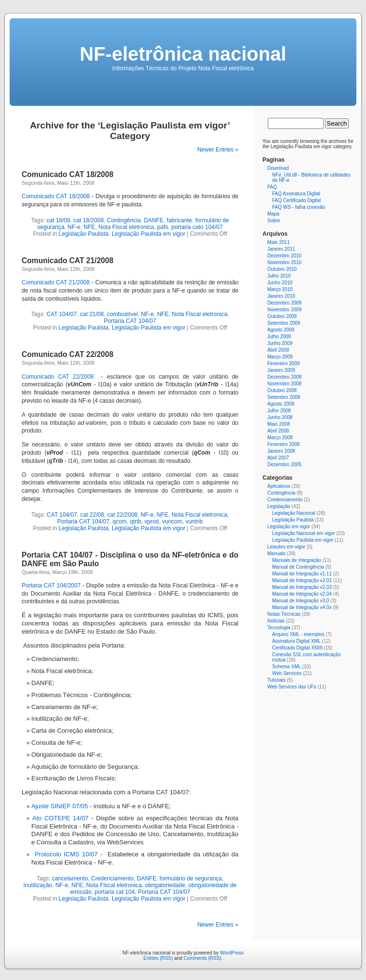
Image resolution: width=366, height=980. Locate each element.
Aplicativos (279, 486)
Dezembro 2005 (284, 465)
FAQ (272, 187)
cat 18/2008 (89, 220)
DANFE (154, 220)
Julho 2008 (279, 411)
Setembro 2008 (284, 397)
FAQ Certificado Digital (296, 200)
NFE (90, 227)
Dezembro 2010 (284, 256)
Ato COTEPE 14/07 (60, 818)
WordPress (232, 953)
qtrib (136, 522)
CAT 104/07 (61, 314)
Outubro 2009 (282, 316)
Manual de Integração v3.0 (301, 601)
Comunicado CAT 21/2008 (67, 261)
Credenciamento (112, 878)
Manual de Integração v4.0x (302, 607)
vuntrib (194, 522)
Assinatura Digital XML (296, 641)
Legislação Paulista (84, 234)
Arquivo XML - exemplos (298, 634)
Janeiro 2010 (281, 296)
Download (278, 168)
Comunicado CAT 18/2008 (67, 174)
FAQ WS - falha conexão (299, 207)
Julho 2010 (279, 276)
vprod (152, 522)
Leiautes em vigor (286, 547)
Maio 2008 (279, 424)
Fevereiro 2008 (283, 444)
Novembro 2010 (284, 262)
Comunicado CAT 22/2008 (67, 354)
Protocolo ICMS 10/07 (66, 854)
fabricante (179, 220)
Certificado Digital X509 (297, 648)
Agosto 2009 (281, 330)
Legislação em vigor (289, 527)
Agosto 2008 (281, 404)
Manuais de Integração (297, 560)
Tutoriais (276, 680)
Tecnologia (279, 628)
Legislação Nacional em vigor (304, 533)
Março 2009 (280, 357)
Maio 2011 (279, 242)
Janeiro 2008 (281, 451)
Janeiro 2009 (281, 370)
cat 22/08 (92, 515)
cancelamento (70, 878)
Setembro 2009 (284, 323)
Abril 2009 (278, 350)
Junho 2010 (280, 283)
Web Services (287, 673)
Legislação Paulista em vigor (149, 234)
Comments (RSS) (202, 958)
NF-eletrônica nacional (183, 54)
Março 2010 (280, 289)
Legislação (279, 506)
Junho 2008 (280, 417)
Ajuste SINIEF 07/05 (60, 806)
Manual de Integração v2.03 (302, 587)
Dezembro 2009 (284, 303)
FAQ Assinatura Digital (296, 194)
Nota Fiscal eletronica (126, 227)
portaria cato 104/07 (197, 227)
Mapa (273, 214)
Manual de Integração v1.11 (302, 574)
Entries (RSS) (158, 958)
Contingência (124, 220)
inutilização (38, 885)
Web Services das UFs (292, 687)
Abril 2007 (278, 458)
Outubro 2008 (282, 390)
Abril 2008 (278, 431)
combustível (122, 314)
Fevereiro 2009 (283, 363)
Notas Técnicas (284, 614)
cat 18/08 (59, 220)
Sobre (274, 221)
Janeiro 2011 (281, 249)
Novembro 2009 (284, 310)
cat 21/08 (92, 314)
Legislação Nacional (294, 513)
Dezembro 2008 (284, 377)
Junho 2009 (280, 343)
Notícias (276, 621)
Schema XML (287, 667)
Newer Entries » (218, 150)
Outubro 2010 (282, 269)
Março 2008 (280, 438)
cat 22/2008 (123, 515)
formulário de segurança (190, 878)
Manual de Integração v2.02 (302, 580)
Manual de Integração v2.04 (302, 594)
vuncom (172, 522)
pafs (163, 227)
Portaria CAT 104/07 (130, 321)
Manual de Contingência (298, 567)
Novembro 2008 (284, 384)
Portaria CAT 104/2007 (51, 585)
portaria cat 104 (115, 892)
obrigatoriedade (165, 885)
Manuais (276, 554)
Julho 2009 (279, 337)
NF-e (74, 227)
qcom (120, 522)
